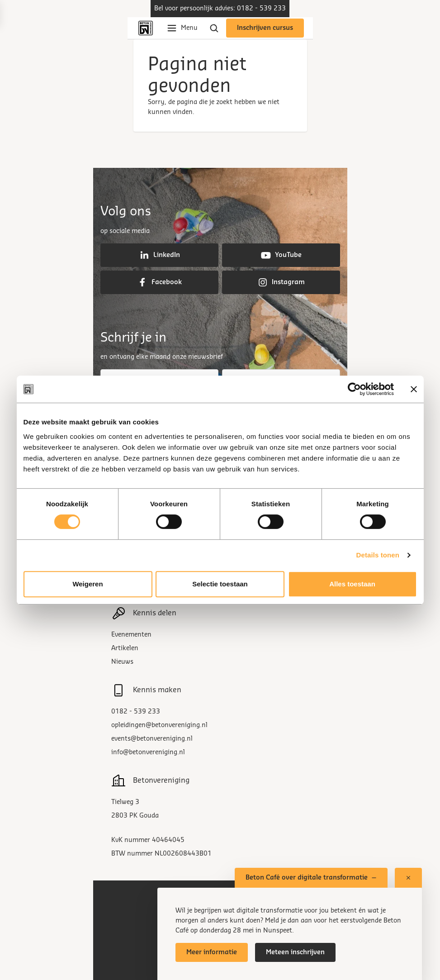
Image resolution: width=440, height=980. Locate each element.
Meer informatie (212, 952)
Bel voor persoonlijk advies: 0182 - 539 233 (220, 9)
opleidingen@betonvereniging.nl (159, 725)
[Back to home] (147, 28)
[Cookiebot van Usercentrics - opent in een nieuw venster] (354, 389)
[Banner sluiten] (414, 389)
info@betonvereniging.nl (148, 752)
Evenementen (131, 635)
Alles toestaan (352, 584)
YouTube (281, 255)
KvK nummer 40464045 (148, 840)
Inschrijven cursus (265, 28)
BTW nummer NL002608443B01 (161, 854)
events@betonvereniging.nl (152, 739)
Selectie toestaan (220, 584)
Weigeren (88, 584)
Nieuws (122, 662)
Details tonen (378, 555)
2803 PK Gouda (135, 816)
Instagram (281, 282)
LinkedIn (159, 255)
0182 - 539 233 (136, 712)
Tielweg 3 (125, 802)
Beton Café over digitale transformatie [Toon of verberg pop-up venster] (311, 878)
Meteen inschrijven (295, 952)
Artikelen (125, 648)
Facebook (159, 282)
